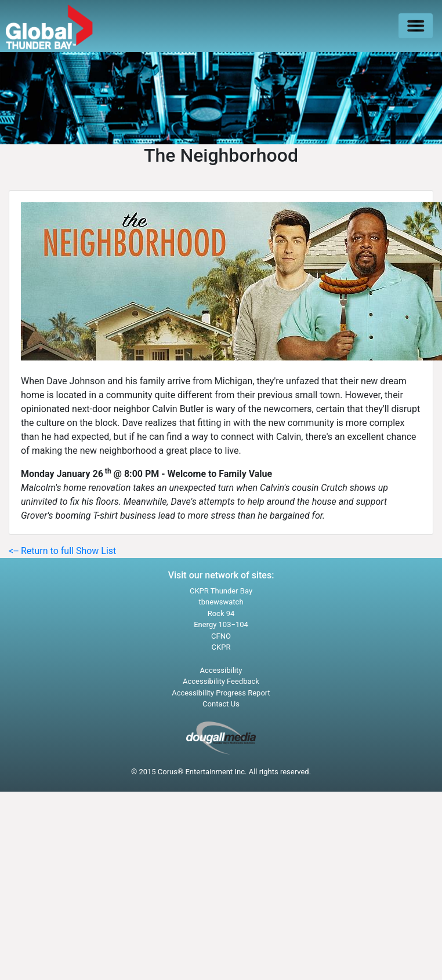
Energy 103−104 (221, 624)
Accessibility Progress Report (221, 693)
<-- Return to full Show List (62, 551)
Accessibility (221, 670)
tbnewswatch (221, 602)
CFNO (221, 636)
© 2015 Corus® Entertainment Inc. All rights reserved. (221, 772)
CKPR (221, 647)
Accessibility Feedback (221, 681)
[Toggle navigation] (416, 26)
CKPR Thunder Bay (221, 591)
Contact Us (221, 704)
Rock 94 (221, 613)
